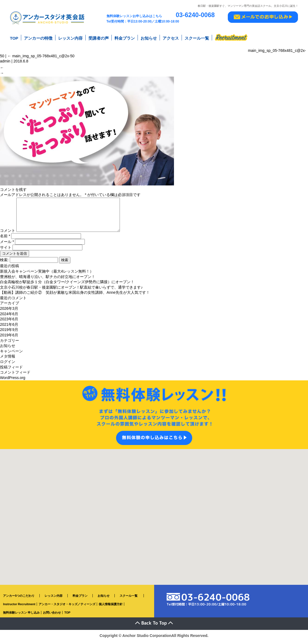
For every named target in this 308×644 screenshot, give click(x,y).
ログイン (8, 364)
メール (7, 244)
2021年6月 (9, 327)
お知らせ (149, 38)
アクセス (171, 38)
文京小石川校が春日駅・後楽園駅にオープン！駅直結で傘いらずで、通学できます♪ (71, 290)
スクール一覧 (197, 38)
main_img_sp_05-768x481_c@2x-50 (41, 54)
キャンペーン (11, 354)
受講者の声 (99, 38)
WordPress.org (13, 380)
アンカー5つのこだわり (19, 598)
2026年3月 (9, 311)
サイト (6, 250)
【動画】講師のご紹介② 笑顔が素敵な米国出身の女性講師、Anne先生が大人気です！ (75, 295)
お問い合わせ (52, 615)
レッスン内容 (70, 38)
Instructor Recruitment (19, 607)
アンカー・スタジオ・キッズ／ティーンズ (67, 607)
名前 (5, 239)
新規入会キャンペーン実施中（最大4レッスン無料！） (47, 274)
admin (5, 59)
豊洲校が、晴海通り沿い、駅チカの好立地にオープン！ (48, 279)
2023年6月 (9, 322)
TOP (14, 38)
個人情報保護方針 (111, 607)
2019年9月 (9, 332)
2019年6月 (9, 338)
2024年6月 (9, 317)
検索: (4, 263)
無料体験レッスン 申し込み (21, 615)
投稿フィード (11, 370)
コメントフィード (15, 375)
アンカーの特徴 (38, 38)
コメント (8, 233)
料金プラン (125, 38)
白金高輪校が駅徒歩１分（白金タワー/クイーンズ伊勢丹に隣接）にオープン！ (67, 285)
